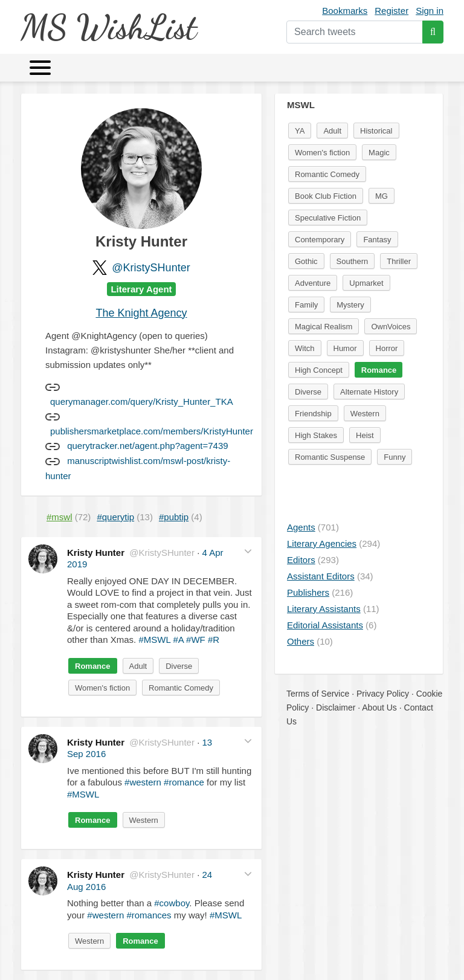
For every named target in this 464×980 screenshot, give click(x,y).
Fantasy (377, 240)
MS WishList (108, 27)
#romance (184, 782)
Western (144, 820)
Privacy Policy (383, 694)
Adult (138, 666)
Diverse (179, 666)
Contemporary (320, 240)
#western (143, 782)
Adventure (313, 283)
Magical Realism (324, 327)
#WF (196, 640)
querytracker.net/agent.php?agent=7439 (147, 446)
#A (178, 640)
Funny (395, 457)
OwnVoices (391, 327)
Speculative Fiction (328, 218)
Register (391, 11)
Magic (379, 153)
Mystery (350, 305)
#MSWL (154, 640)
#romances (149, 915)
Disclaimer (336, 708)
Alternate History (369, 392)
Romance (93, 666)
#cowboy (172, 903)
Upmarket (366, 283)
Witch (305, 348)
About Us (379, 708)
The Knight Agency (141, 313)
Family (306, 305)
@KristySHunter (151, 268)
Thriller (399, 261)
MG (382, 196)
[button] (248, 551)
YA (300, 131)
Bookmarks (345, 11)
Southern (353, 261)
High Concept (319, 370)
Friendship (313, 414)
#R (214, 640)
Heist (365, 435)
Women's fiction (102, 688)
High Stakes (316, 435)
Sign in (430, 11)
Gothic (306, 261)
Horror (387, 348)
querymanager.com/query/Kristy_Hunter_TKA (142, 401)
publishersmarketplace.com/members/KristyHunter (152, 431)
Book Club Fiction (326, 196)
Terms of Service (318, 694)
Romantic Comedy (181, 688)
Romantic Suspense (330, 457)
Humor (345, 348)
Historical (376, 131)
